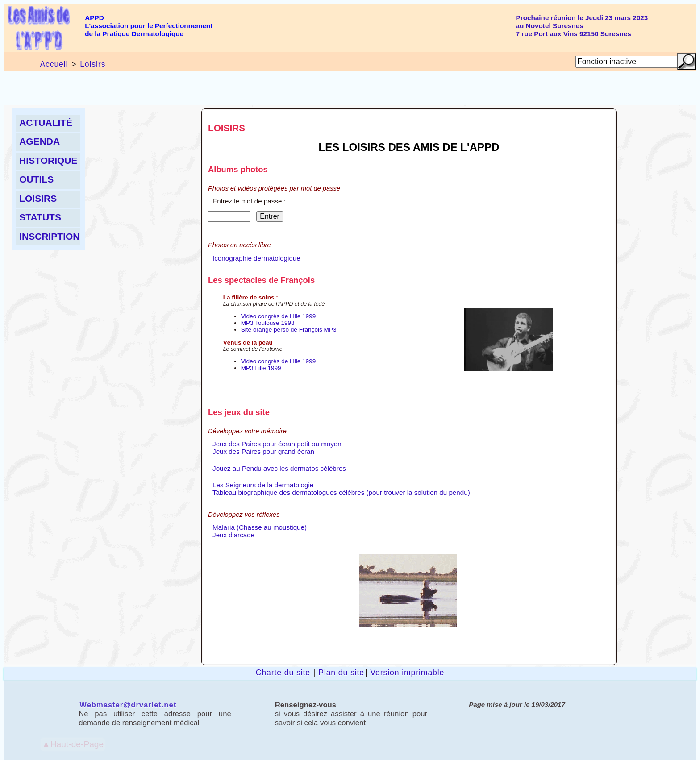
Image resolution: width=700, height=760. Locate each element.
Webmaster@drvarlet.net (128, 705)
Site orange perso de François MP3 (289, 330)
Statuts (40, 217)
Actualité (46, 123)
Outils (36, 179)
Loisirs (93, 64)
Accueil (54, 64)
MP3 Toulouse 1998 (268, 323)
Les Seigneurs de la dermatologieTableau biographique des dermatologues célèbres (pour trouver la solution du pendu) (341, 489)
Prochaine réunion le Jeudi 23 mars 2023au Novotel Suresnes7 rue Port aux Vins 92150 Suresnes (582, 26)
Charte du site (283, 673)
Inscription (49, 236)
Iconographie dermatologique (256, 258)
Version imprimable (407, 673)
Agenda (40, 141)
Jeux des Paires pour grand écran (263, 451)
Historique (48, 160)
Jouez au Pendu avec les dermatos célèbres (279, 468)
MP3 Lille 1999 (261, 368)
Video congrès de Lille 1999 (279, 316)
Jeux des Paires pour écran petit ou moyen (277, 444)
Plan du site (341, 673)
